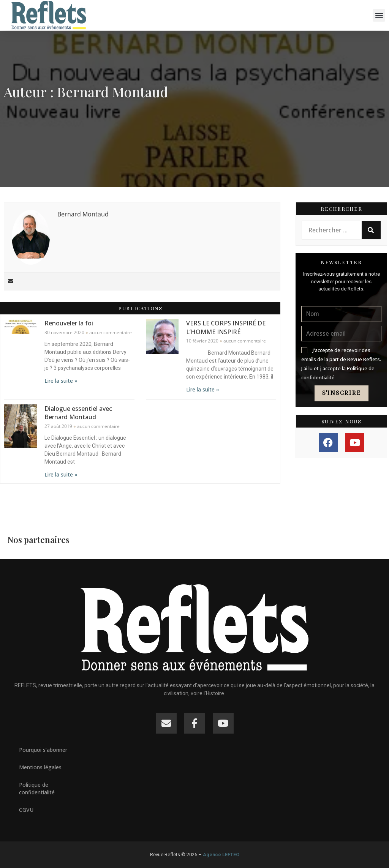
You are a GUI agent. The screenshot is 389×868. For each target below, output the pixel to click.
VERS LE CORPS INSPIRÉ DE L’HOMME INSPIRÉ (226, 327)
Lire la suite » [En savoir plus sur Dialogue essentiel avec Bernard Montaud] (61, 474)
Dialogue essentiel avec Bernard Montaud (78, 412)
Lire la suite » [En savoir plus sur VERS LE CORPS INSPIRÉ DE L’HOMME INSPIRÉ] (203, 389)
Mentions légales (40, 767)
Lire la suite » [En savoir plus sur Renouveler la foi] (61, 381)
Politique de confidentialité (37, 788)
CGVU (26, 810)
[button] (379, 15)
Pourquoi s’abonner (43, 750)
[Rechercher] (371, 230)
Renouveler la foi (69, 323)
